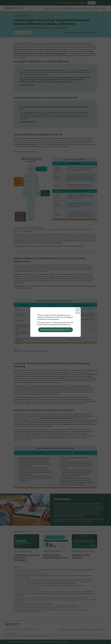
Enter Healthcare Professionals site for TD (55, 330)
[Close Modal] (78, 311)
